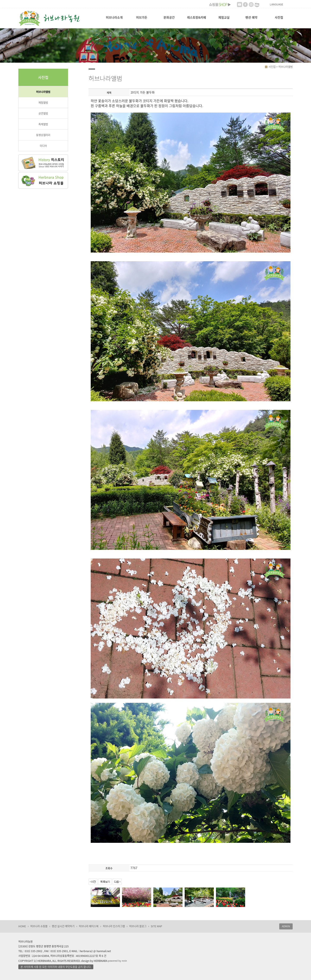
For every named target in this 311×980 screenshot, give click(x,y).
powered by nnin (117, 961)
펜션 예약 (251, 17)
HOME (22, 926)
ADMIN (286, 926)
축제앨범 (43, 124)
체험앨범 (43, 103)
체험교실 (224, 17)
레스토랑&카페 (197, 17)
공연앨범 (43, 113)
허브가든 (142, 17)
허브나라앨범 (43, 92)
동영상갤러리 (43, 135)
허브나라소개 (114, 17)
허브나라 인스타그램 (114, 926)
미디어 (43, 146)
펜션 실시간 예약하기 (63, 926)
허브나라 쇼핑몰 (39, 926)
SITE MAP (156, 926)
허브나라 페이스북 (89, 926)
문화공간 (169, 17)
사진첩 (279, 17)
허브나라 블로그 (138, 926)
